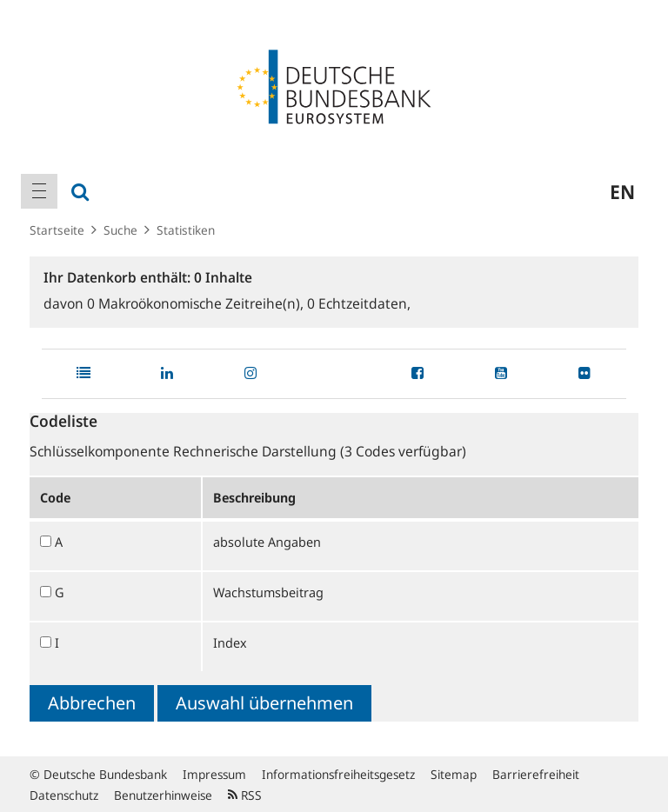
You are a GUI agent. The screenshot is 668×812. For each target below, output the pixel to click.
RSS (245, 795)
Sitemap (454, 774)
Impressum (214, 774)
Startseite (57, 230)
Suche (120, 230)
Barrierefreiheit (536, 774)
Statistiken (186, 230)
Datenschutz (64, 795)
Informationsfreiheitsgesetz (338, 774)
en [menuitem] (622, 191)
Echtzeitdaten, (359, 303)
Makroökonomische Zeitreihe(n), (197, 303)
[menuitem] (39, 191)
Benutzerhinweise (163, 795)
